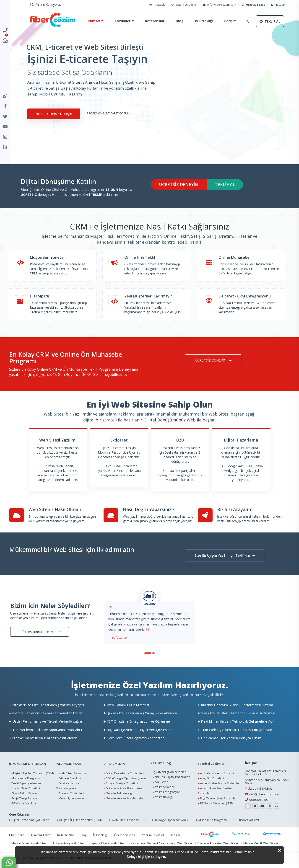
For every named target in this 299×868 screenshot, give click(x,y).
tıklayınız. (159, 857)
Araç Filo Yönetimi (212, 778)
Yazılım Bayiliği (163, 797)
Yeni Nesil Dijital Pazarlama (172, 777)
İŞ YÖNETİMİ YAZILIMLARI (28, 764)
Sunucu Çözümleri (71, 793)
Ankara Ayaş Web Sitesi (69, 843)
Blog (180, 21)
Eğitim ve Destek (184, 5)
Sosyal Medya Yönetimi (122, 783)
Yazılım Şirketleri (164, 787)
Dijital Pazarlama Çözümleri (125, 773)
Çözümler (123, 21)
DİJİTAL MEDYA (114, 764)
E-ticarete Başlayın (100, 143)
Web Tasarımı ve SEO (144, 143)
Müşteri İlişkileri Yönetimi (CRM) (32, 773)
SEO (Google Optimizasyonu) (126, 778)
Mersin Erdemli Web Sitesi (29, 843)
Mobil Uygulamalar (71, 798)
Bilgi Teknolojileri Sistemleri (219, 798)
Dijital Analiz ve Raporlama (124, 788)
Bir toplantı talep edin (44, 516)
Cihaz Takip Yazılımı (25, 793)
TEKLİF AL (225, 184)
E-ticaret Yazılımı (70, 778)
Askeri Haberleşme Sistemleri (220, 783)
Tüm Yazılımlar (41, 835)
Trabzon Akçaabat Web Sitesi (218, 843)
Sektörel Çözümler (211, 764)
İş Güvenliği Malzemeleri (170, 772)
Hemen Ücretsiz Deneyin (53, 114)
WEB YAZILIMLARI (69, 764)
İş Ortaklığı (204, 21)
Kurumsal (92, 21)
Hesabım (278, 5)
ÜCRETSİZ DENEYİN (179, 184)
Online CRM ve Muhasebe (53, 143)
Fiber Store (17, 835)
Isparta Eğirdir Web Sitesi (108, 843)
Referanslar (155, 21)
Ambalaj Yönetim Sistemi (217, 773)
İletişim (230, 21)
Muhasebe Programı (26, 778)
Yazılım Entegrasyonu (168, 792)
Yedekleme (161, 782)
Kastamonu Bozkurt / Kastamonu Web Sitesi (161, 843)
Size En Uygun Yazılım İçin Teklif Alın (225, 555)
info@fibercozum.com (219, 5)
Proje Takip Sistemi (25, 798)
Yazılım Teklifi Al (153, 835)
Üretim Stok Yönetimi (26, 788)
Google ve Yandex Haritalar (125, 798)
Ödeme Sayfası (125, 835)
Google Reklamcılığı (119, 793)
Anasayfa (157, 5)
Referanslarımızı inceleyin (40, 632)
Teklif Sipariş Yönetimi (26, 783)
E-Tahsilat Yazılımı (24, 803)
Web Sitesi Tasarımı (72, 773)
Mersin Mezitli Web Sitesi (261, 843)
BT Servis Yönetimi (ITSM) (217, 803)
